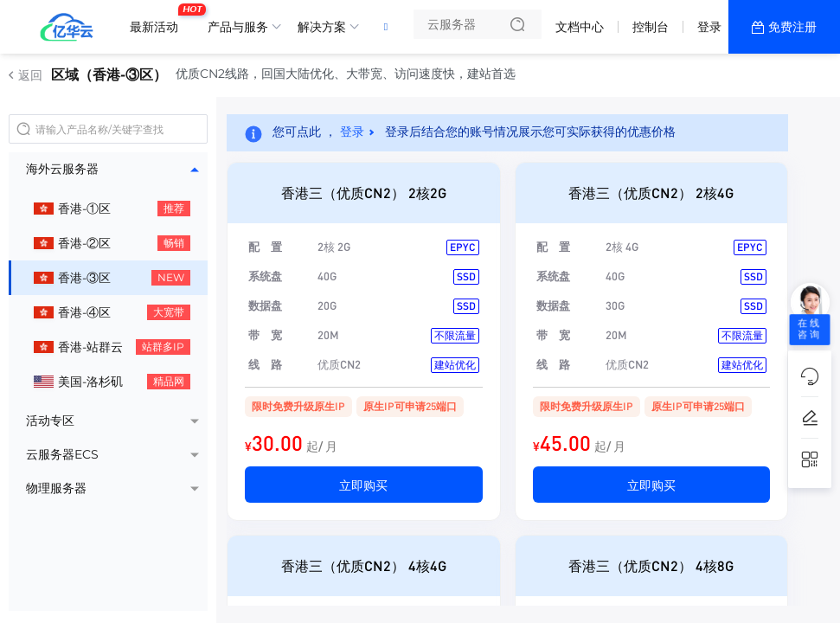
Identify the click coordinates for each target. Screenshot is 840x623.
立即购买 (363, 485)
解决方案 (322, 27)
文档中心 (580, 27)
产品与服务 (238, 27)
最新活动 (158, 20)
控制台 (651, 27)
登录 (709, 27)
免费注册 (792, 27)
